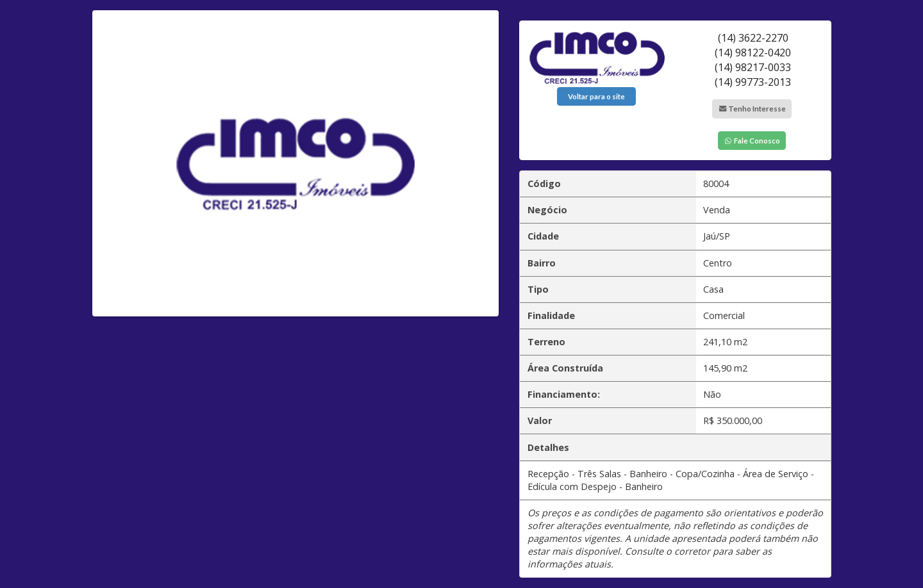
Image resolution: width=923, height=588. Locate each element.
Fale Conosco (752, 141)
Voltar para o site (596, 96)
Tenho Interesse (752, 109)
